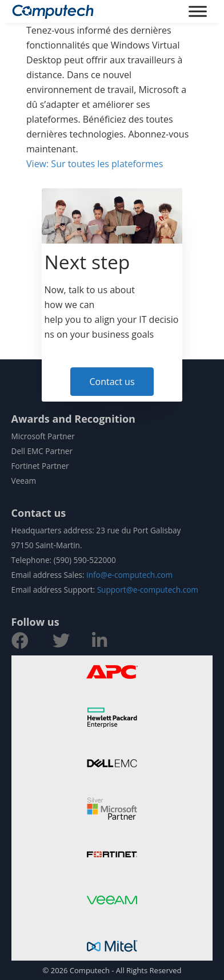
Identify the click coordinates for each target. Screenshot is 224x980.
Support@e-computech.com (148, 590)
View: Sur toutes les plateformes (95, 164)
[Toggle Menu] (198, 11)
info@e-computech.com (129, 575)
